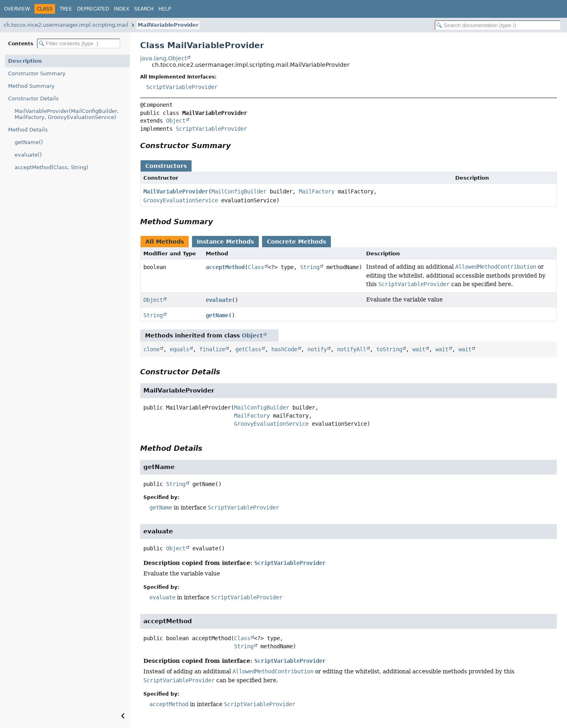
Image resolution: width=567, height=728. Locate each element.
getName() (29, 142)
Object (176, 121)
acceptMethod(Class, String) (51, 167)
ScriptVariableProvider (182, 87)
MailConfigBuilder (239, 191)
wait (419, 349)
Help (165, 9)
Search (144, 9)
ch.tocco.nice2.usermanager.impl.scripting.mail (66, 25)
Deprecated (93, 9)
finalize (212, 349)
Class (256, 267)
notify (317, 349)
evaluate (219, 300)
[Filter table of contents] (79, 44)
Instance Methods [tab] (225, 242)
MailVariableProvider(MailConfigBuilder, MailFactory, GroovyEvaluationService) (67, 114)
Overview (17, 9)
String (310, 267)
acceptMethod (225, 267)
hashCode (284, 349)
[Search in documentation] (498, 25)
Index (122, 9)
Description (25, 61)
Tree (66, 9)
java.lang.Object (163, 58)
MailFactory (317, 191)
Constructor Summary (37, 73)
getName (217, 315)
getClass (248, 349)
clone (151, 349)
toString (389, 349)
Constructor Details (33, 99)
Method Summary (31, 86)
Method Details (28, 130)
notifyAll (352, 349)
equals (179, 349)
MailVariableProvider (168, 25)
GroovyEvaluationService (181, 200)
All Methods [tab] (165, 242)
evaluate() (28, 155)
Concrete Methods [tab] (296, 242)
